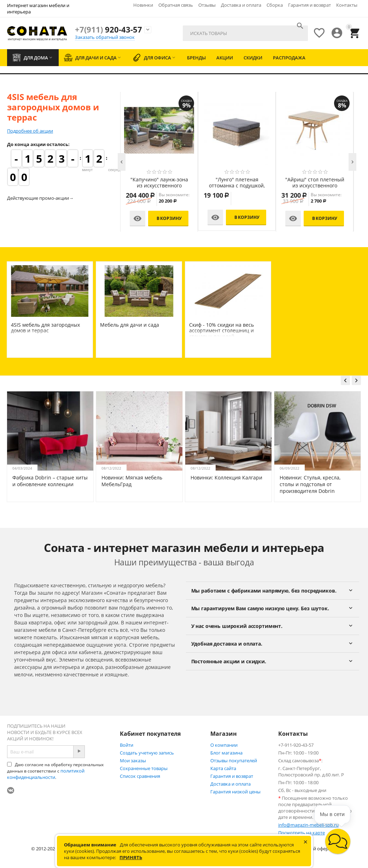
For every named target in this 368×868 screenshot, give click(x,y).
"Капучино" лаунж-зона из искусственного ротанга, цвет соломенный (159, 183)
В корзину (169, 218)
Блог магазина (226, 753)
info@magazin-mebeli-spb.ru (308, 825)
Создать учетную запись (147, 753)
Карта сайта (223, 768)
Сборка (275, 5)
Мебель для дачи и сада (130, 325)
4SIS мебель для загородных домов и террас (45, 328)
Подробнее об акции (30, 131)
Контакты (347, 5)
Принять (131, 857)
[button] (338, 841)
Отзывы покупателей (234, 761)
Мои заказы (133, 761)
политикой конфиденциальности (46, 774)
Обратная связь (176, 5)
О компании (224, 745)
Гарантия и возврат (309, 5)
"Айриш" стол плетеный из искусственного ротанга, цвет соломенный (315, 183)
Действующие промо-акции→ (40, 198)
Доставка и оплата (241, 5)
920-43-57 (109, 29)
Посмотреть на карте (302, 833)
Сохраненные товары (144, 768)
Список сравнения (140, 776)
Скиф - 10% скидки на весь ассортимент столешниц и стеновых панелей (221, 331)
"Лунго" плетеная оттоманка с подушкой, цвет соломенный (237, 183)
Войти (127, 745)
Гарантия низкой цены (235, 792)
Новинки (143, 5)
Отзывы (207, 5)
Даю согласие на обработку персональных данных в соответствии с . (55, 771)
